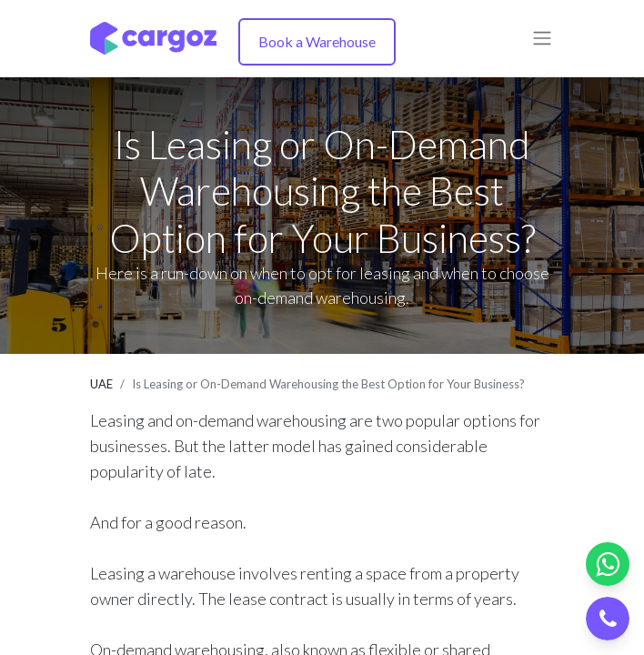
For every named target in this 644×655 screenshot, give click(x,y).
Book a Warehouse (317, 41)
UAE (101, 384)
